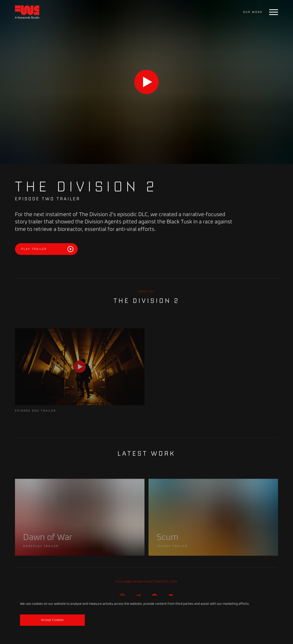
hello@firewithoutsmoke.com (147, 581)
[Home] (27, 12)
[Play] (146, 82)
